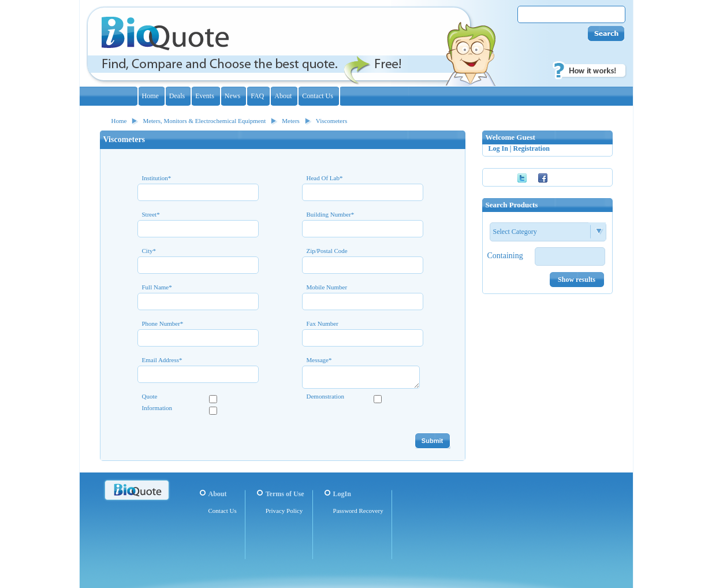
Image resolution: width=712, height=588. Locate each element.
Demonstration (325, 397)
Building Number (331, 215)
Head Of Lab (325, 178)
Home (119, 121)
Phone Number (163, 324)
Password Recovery (358, 511)
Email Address (162, 360)
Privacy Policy (284, 511)
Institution (157, 178)
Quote (150, 397)
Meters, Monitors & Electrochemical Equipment (204, 121)
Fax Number (323, 324)
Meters (291, 121)
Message (319, 360)
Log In (498, 148)
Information (157, 408)
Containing (505, 256)
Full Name (157, 287)
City (149, 251)
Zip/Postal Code (327, 251)
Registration (532, 148)
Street (151, 215)
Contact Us (223, 511)
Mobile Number (327, 287)
